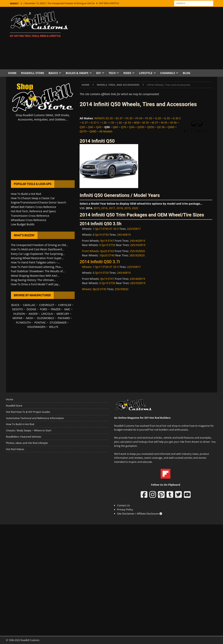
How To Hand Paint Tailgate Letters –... (35, 262)
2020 (135, 208)
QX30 (141, 127)
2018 (120, 208)
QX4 (132, 127)
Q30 (82, 127)
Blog (187, 73)
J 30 (119, 123)
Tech (112, 73)
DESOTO (17, 309)
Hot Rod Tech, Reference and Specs (33, 211)
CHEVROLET (47, 305)
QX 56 (161, 127)
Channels (168, 73)
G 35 (167, 118)
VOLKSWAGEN (36, 327)
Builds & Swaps (77, 73)
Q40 (91, 127)
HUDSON (19, 314)
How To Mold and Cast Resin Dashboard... (38, 249)
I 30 (104, 123)
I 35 (112, 123)
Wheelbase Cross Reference (29, 220)
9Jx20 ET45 (99, 289)
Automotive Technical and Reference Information (35, 418)
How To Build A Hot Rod (20, 424)
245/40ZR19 (137, 241)
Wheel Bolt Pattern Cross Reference (34, 207)
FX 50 (149, 118)
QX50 (151, 127)
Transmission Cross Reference (30, 216)
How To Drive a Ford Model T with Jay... (36, 284)
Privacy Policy (125, 509)
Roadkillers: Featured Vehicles (24, 437)
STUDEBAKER (58, 322)
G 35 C (177, 118)
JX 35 (128, 123)
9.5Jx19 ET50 (107, 245)
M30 (137, 123)
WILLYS (54, 327)
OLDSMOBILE (46, 318)
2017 (112, 208)
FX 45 (139, 118)
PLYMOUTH (23, 322)
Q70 (124, 127)
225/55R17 (134, 229)
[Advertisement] (146, 38)
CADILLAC (29, 305)
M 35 (146, 123)
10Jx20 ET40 (107, 255)
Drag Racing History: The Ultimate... (33, 280)
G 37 (85, 123)
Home (12, 73)
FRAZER (56, 309)
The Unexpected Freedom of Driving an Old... (40, 245)
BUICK (15, 305)
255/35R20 (122, 289)
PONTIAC (40, 322)
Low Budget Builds (23, 224)
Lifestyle (146, 73)
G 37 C (95, 123)
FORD (43, 309)
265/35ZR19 (138, 245)
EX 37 (119, 118)
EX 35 (109, 118)
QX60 (171, 127)
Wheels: (87, 267)
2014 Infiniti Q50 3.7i (100, 262)
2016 (104, 208)
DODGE (31, 309)
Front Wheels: (91, 251)
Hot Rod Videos (15, 449)
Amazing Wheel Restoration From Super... (37, 258)
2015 (97, 208)
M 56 (173, 123)
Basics (53, 73)
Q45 (99, 127)
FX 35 (129, 118)
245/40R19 (124, 235)
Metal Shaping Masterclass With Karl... (35, 276)
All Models (106, 131)
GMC (67, 309)
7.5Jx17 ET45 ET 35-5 (106, 229)
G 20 (158, 118)
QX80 (93, 131)
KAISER (33, 314)
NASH (30, 318)
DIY (99, 73)
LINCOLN (47, 314)
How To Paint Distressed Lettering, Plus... (37, 267)
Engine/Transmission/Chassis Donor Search (39, 202)
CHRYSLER (65, 305)
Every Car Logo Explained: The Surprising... (38, 254)
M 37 (155, 123)
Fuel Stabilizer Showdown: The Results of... (38, 271)
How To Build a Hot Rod (26, 194)
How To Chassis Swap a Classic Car (33, 198)
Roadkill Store (32, 73)
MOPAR (17, 318)
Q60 (115, 127)
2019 (127, 208)
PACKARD (64, 318)
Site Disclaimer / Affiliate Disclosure (140, 514)
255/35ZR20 (137, 251)
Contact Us (124, 505)
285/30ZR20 (137, 255)
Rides (127, 73)
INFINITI (99, 118)
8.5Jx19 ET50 (101, 235)
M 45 (164, 123)
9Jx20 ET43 (107, 251)
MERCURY (63, 314)
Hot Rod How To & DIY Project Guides (28, 412)
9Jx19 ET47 (107, 241)
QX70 (83, 131)
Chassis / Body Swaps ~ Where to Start (29, 430)
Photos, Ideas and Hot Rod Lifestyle (27, 443)
